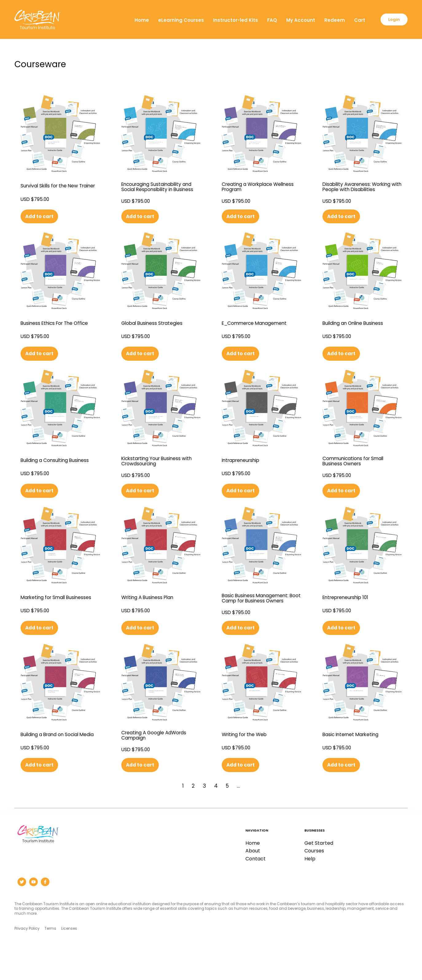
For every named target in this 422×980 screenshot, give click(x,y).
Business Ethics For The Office (60, 330)
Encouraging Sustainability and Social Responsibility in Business (157, 189)
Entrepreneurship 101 (349, 616)
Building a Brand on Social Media (55, 760)
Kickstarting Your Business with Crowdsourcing (156, 474)
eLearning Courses (176, 20)
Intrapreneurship (244, 473)
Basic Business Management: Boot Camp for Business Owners (260, 618)
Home (137, 20)
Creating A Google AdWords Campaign (159, 760)
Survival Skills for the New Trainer (54, 188)
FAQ (267, 20)
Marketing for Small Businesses (46, 617)
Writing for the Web (248, 759)
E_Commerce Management (259, 330)
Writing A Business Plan (152, 616)
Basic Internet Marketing (355, 759)
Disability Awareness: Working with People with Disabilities (361, 188)
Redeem (330, 20)
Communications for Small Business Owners (358, 474)
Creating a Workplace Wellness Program (251, 188)
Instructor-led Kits (231, 20)
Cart (355, 20)
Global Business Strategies (156, 330)
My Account (296, 20)
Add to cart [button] (41, 222)
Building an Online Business (359, 330)
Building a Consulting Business (49, 474)
